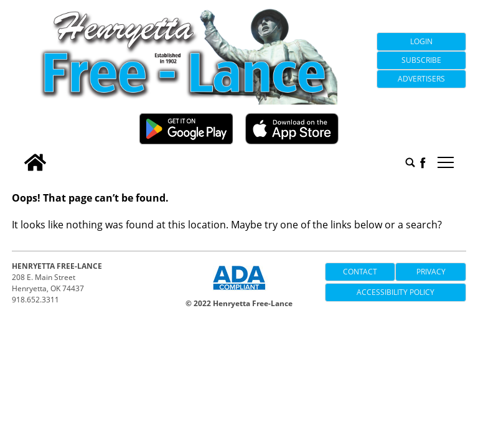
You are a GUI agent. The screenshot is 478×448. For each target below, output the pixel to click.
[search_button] (410, 162)
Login (421, 41)
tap (446, 162)
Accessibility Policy (396, 292)
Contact (360, 272)
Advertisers (421, 79)
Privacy (431, 272)
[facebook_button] (423, 162)
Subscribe (421, 60)
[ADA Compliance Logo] (239, 291)
